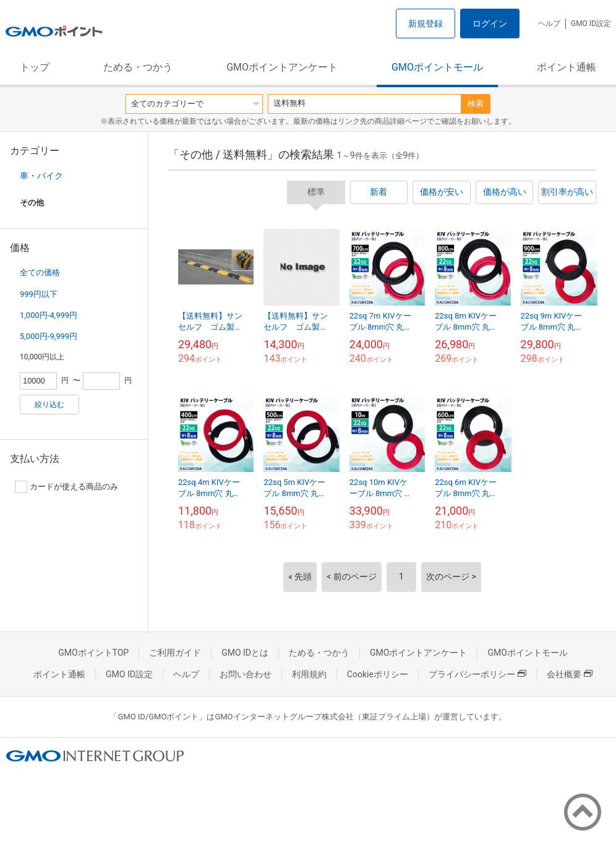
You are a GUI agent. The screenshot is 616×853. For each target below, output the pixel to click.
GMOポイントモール (437, 67)
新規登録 (426, 24)
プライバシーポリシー (477, 674)
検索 (476, 104)
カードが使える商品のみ (66, 487)
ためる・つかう (138, 67)
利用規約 (309, 674)
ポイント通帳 (567, 67)
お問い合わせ (246, 674)
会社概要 (570, 674)
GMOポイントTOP (93, 653)
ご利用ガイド (175, 653)
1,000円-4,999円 (49, 315)
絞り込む (49, 405)
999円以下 (39, 294)
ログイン (490, 24)
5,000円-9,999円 (49, 336)
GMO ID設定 (591, 24)
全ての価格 (40, 272)
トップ (35, 67)
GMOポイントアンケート (282, 67)
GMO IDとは (245, 653)
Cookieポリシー (378, 674)
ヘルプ (549, 24)
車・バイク (41, 176)
